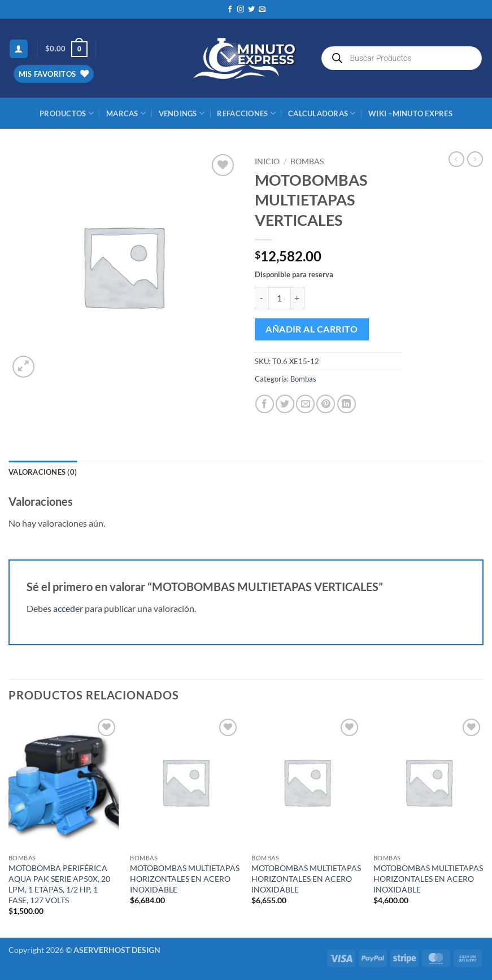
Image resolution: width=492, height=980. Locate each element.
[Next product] (456, 159)
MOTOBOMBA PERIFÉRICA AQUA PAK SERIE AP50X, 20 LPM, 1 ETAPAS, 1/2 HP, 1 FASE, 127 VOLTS (59, 884)
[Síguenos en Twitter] (251, 10)
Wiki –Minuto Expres (410, 113)
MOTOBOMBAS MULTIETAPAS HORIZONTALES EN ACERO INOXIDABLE (185, 878)
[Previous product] (475, 159)
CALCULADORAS (322, 113)
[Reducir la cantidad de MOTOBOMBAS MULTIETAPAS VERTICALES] (262, 298)
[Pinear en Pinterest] (326, 404)
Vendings (182, 113)
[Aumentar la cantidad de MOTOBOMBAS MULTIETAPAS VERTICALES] (298, 298)
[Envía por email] (305, 404)
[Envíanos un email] (262, 10)
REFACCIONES (246, 113)
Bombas (307, 161)
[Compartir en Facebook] (265, 404)
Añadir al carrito (312, 329)
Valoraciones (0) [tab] (43, 472)
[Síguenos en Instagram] (241, 10)
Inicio (267, 161)
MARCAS (126, 113)
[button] (19, 49)
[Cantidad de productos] (280, 298)
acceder (68, 608)
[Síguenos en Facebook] (230, 10)
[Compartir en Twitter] (285, 404)
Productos (67, 113)
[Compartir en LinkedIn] (347, 404)
